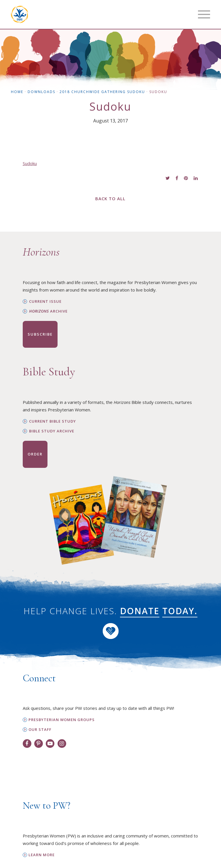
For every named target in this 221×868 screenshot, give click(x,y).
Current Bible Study (53, 421)
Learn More (42, 855)
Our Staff (40, 730)
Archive (48, 311)
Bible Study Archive (52, 431)
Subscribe (40, 334)
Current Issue (45, 301)
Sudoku (30, 163)
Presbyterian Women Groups (62, 720)
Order (35, 454)
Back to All (110, 198)
